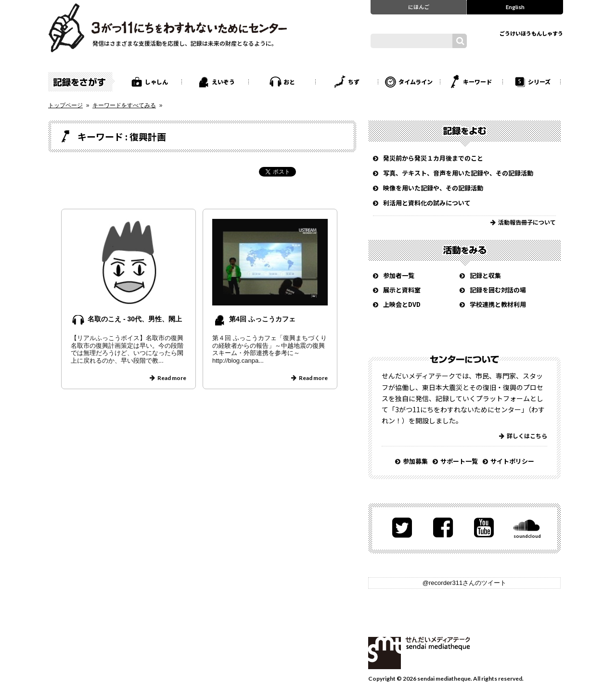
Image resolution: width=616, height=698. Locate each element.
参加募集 (415, 461)
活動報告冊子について (527, 222)
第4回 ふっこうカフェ (262, 319)
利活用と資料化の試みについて (427, 203)
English (515, 7)
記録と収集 (485, 275)
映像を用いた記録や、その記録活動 (433, 188)
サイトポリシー (512, 461)
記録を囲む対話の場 (498, 290)
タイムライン (416, 82)
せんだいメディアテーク (419, 653)
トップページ (65, 105)
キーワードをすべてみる (124, 105)
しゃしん (156, 82)
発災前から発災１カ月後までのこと (433, 158)
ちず (354, 82)
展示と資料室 (402, 290)
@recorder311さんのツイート (464, 583)
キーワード (477, 82)
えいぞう (223, 82)
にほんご (419, 7)
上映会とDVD (402, 304)
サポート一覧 (459, 461)
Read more (172, 378)
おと (289, 82)
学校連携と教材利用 (498, 304)
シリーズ (539, 82)
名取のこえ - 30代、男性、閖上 (135, 319)
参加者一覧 (399, 275)
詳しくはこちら (527, 436)
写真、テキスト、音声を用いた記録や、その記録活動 (458, 173)
